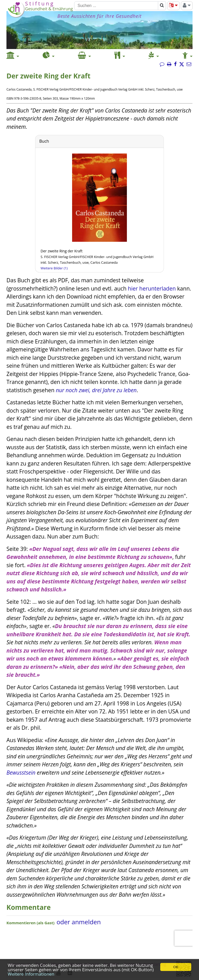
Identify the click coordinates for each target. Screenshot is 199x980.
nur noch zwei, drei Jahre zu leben (96, 390)
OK (176, 967)
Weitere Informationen (31, 974)
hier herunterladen (152, 288)
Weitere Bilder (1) (54, 268)
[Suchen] (116, 6)
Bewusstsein (21, 773)
